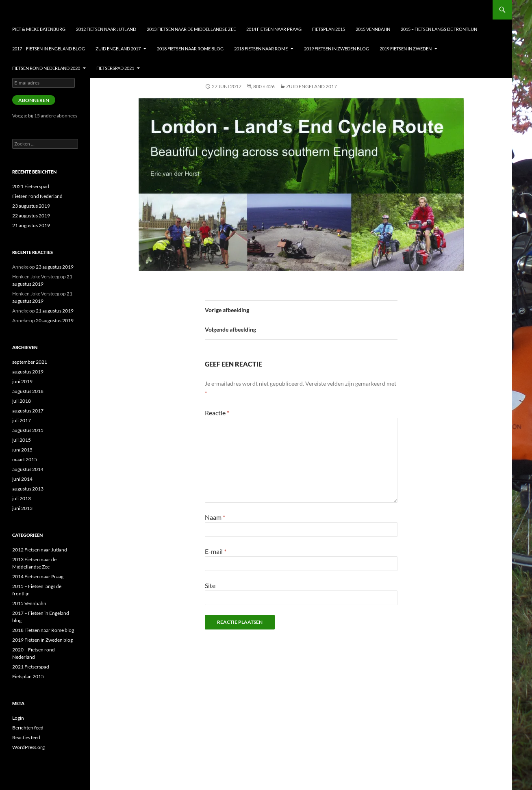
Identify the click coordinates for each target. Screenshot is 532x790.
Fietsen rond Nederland (37, 196)
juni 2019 (22, 381)
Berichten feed (28, 728)
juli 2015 (22, 440)
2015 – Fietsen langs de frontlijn (439, 29)
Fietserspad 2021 (115, 68)
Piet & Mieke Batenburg (39, 29)
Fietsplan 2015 (329, 29)
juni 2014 (22, 479)
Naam (215, 517)
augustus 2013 (28, 489)
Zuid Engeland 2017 (118, 49)
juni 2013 (22, 508)
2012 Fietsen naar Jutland (106, 29)
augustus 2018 (28, 391)
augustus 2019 (28, 372)
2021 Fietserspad (31, 186)
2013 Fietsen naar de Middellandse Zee (191, 29)
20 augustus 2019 (55, 320)
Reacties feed (26, 737)
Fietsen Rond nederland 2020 (46, 68)
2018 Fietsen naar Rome (261, 49)
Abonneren (34, 100)
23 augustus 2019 (31, 206)
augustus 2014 (28, 469)
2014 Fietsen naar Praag (274, 29)
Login (18, 718)
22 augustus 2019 (31, 216)
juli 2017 (22, 420)
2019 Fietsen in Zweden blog (337, 49)
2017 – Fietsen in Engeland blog (49, 49)
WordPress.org (28, 747)
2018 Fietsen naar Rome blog (190, 49)
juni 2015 (22, 450)
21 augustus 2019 (31, 225)
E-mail (216, 551)
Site (210, 585)
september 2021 (30, 362)
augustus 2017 (28, 411)
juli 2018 (22, 401)
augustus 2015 (28, 430)
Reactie (217, 413)
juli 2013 (22, 498)
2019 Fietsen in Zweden (406, 49)
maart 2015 (25, 459)
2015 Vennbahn (373, 29)
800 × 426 (264, 86)
